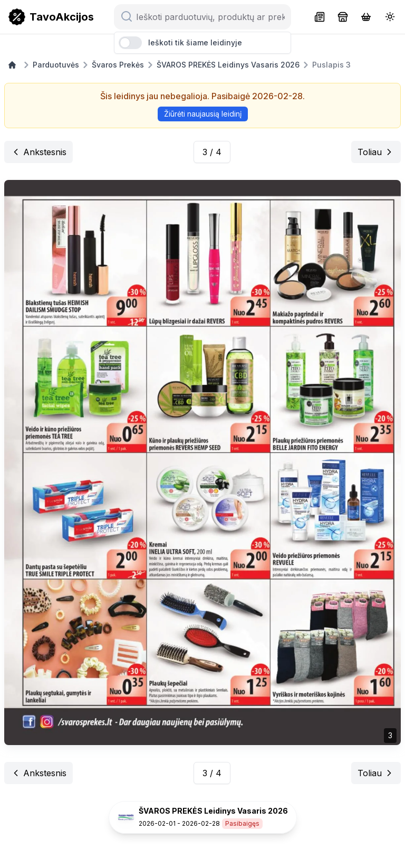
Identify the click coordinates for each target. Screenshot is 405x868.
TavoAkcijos (62, 17)
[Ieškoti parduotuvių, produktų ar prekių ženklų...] (209, 17)
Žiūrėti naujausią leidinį (203, 114)
